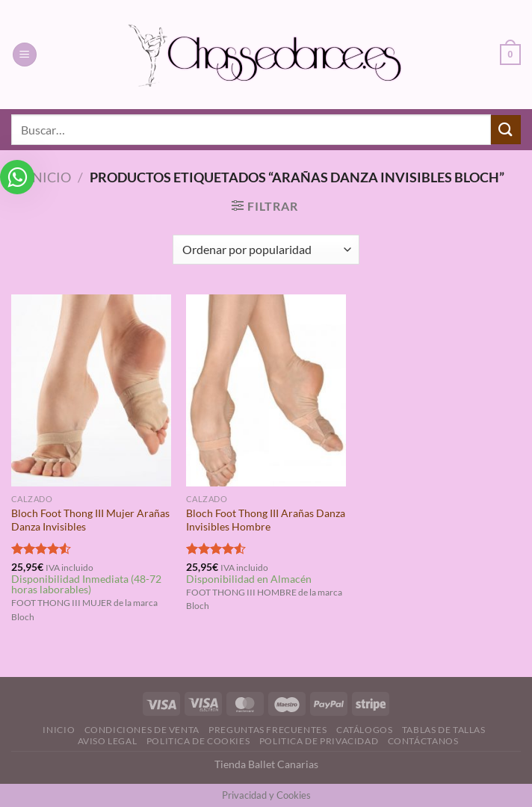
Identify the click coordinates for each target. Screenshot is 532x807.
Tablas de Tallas (444, 730)
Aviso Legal (108, 741)
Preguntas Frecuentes (267, 730)
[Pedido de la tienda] (266, 250)
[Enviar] (506, 130)
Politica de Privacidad (319, 741)
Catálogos (365, 730)
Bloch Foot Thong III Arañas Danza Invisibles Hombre (266, 520)
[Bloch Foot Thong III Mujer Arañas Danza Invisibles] (91, 390)
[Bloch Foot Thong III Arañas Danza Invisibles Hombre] (266, 390)
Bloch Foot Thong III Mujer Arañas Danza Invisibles (90, 520)
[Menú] (25, 55)
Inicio (49, 177)
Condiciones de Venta (142, 730)
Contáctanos (423, 741)
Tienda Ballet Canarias (266, 764)
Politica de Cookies (198, 741)
